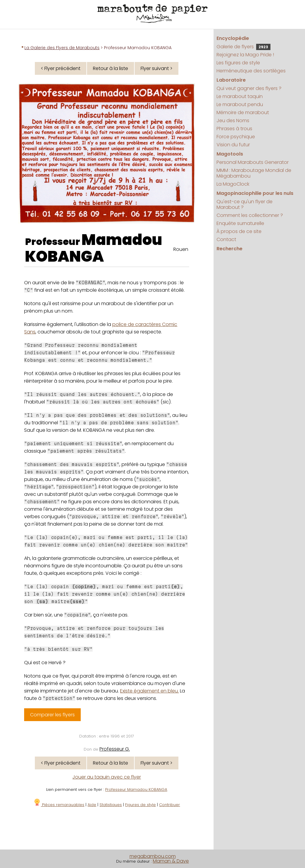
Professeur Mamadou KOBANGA (136, 789)
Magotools (230, 154)
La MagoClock (233, 184)
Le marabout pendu (240, 104)
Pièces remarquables (59, 805)
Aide (92, 805)
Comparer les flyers (52, 715)
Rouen (181, 249)
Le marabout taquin (240, 96)
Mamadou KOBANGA (94, 248)
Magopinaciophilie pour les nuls (255, 193)
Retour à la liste (111, 68)
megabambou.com (153, 856)
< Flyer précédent (61, 68)
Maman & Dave (171, 861)
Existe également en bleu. (149, 691)
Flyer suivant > (157, 68)
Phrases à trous (234, 129)
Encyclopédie (233, 38)
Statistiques (111, 805)
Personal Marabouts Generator (253, 162)
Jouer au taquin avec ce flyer (107, 777)
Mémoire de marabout (243, 112)
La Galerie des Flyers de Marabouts (62, 48)
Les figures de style (238, 63)
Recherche (229, 249)
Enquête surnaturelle (240, 223)
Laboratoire (231, 80)
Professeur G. (115, 749)
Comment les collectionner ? (250, 215)
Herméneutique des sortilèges (251, 71)
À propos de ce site (239, 231)
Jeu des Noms (233, 121)
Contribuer (169, 805)
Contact (226, 239)
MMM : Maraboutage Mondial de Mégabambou (254, 173)
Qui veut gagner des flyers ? (249, 88)
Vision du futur (233, 145)
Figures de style (140, 805)
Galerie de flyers (243, 47)
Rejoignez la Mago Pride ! (245, 55)
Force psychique (236, 137)
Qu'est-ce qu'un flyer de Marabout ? (245, 204)
